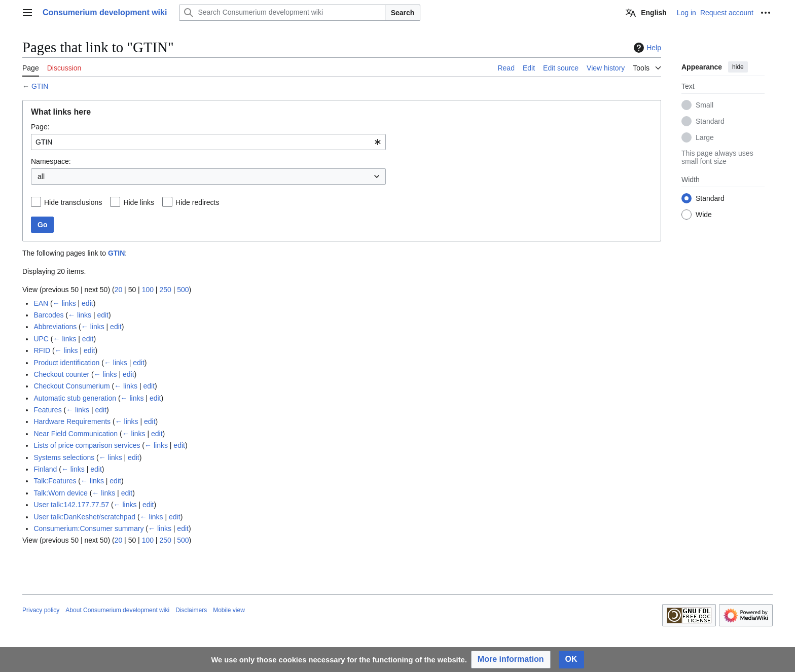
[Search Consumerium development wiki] (282, 13)
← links (64, 303)
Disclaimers (191, 610)
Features (47, 410)
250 (165, 290)
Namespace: (51, 161)
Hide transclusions (73, 202)
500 (183, 290)
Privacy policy (41, 610)
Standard (710, 121)
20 (119, 290)
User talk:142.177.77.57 (71, 505)
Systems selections (64, 457)
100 (148, 290)
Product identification (66, 363)
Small (704, 105)
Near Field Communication (76, 434)
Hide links (139, 202)
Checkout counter (61, 374)
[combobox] (208, 142)
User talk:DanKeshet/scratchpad (84, 517)
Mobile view (229, 610)
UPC (41, 339)
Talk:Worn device (60, 493)
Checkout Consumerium (71, 386)
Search (403, 13)
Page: (40, 127)
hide (738, 67)
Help (646, 48)
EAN (41, 303)
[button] (511, 660)
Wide (704, 215)
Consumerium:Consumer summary (88, 528)
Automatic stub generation (75, 398)
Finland (45, 469)
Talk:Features (55, 481)
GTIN (40, 86)
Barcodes (48, 315)
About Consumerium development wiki (117, 610)
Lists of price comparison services (87, 445)
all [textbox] (41, 176)
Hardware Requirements (72, 421)
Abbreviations (55, 327)
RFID (42, 350)
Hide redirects (197, 202)
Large (705, 137)
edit (87, 303)
